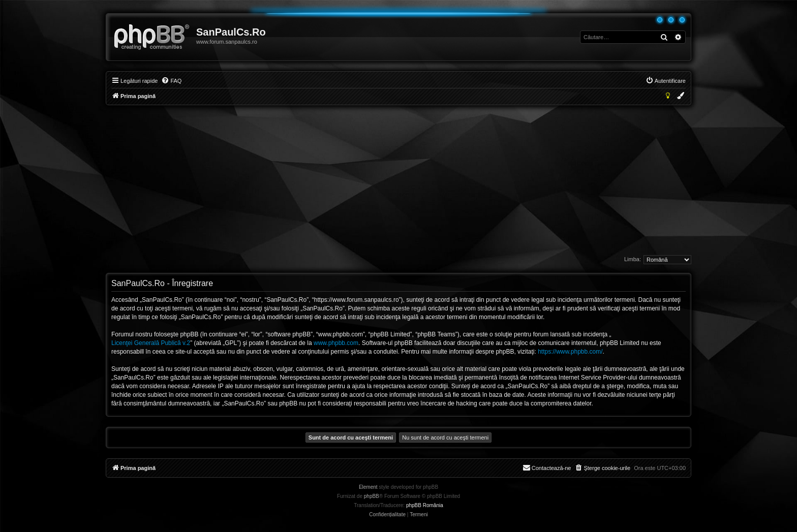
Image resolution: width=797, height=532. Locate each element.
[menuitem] (171, 81)
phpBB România (425, 505)
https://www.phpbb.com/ (570, 352)
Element (368, 487)
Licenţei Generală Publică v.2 (151, 343)
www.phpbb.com (336, 343)
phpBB (372, 496)
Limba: (633, 259)
